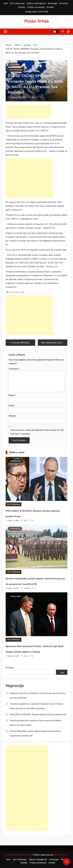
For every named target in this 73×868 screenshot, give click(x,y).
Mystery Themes (60, 855)
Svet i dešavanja (17, 3)
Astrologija (52, 3)
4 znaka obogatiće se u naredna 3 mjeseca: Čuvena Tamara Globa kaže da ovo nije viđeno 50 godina (36, 706)
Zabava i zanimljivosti (36, 3)
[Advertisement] (28, 112)
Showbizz (64, 3)
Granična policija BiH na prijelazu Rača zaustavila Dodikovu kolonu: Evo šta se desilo (36, 723)
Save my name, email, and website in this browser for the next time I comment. (37, 432)
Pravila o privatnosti (36, 7)
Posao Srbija (37, 21)
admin (27, 588)
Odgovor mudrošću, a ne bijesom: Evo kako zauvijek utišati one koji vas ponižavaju (38, 696)
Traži (62, 673)
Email (12, 406)
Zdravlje (22, 7)
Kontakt (50, 7)
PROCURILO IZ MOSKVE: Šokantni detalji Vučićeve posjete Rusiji (38, 714)
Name (12, 395)
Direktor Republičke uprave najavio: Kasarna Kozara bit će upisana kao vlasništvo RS (35, 733)
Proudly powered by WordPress (19, 855)
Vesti (6, 3)
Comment (14, 369)
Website (12, 416)
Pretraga (10, 668)
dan (33, 97)
